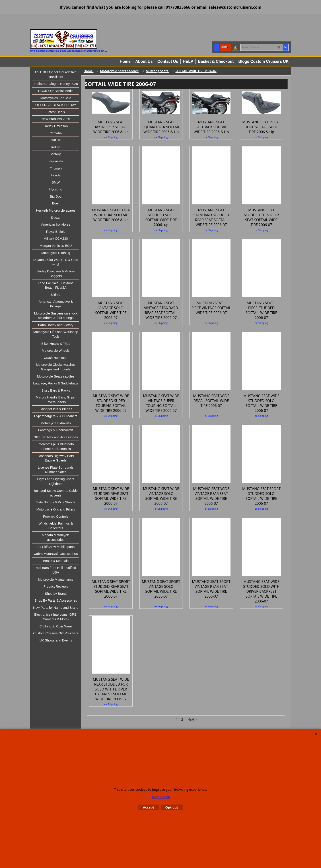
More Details (161, 797)
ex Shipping (111, 168)
